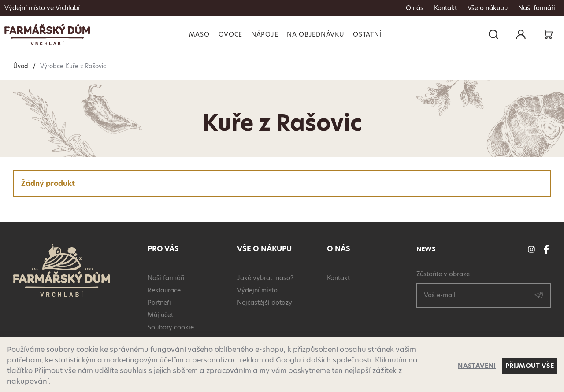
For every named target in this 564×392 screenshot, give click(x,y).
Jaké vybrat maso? (265, 278)
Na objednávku (315, 34)
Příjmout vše (530, 366)
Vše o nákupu (488, 8)
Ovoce (231, 34)
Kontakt (445, 8)
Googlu (288, 360)
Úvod (21, 66)
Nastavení (477, 366)
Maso (199, 34)
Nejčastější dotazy (265, 303)
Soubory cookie (171, 327)
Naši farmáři (537, 8)
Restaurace (164, 290)
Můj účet (160, 315)
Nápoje (265, 34)
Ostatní (367, 34)
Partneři (159, 303)
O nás (415, 8)
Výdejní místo (25, 8)
